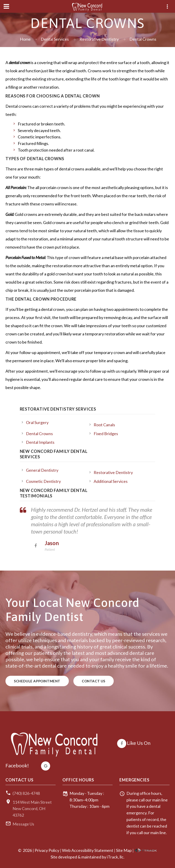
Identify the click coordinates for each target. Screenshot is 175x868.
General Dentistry (42, 470)
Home (25, 39)
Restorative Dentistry (99, 39)
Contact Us (94, 681)
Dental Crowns (39, 434)
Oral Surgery (37, 422)
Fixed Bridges (106, 434)
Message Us (23, 824)
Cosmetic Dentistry (43, 481)
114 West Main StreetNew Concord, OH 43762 (32, 809)
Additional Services (111, 481)
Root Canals (104, 425)
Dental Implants (40, 442)
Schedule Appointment (37, 681)
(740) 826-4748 (26, 793)
